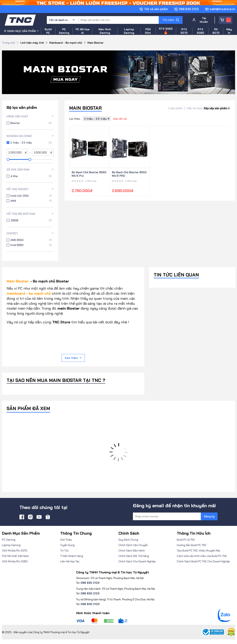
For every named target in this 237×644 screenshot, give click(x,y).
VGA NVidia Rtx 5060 (15, 561)
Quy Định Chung (128, 540)
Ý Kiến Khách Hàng (72, 556)
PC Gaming (9, 540)
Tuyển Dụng (67, 545)
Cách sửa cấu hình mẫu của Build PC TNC (202, 556)
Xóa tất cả (120, 119)
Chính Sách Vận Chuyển (133, 545)
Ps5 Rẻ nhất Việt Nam (15, 556)
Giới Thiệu (66, 540)
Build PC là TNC (186, 540)
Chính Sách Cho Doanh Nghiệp (137, 561)
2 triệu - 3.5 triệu (97, 119)
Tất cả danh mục (59, 20)
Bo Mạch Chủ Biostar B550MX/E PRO (129, 174)
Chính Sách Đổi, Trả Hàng (134, 556)
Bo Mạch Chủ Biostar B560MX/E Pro (89, 174)
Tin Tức (65, 551)
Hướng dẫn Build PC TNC (192, 545)
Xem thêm (73, 358)
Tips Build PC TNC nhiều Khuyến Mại (198, 551)
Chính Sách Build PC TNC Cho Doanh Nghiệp (203, 561)
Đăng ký (209, 516)
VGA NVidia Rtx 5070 (15, 551)
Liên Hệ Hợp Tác (70, 561)
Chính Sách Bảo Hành (132, 551)
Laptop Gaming (11, 545)
